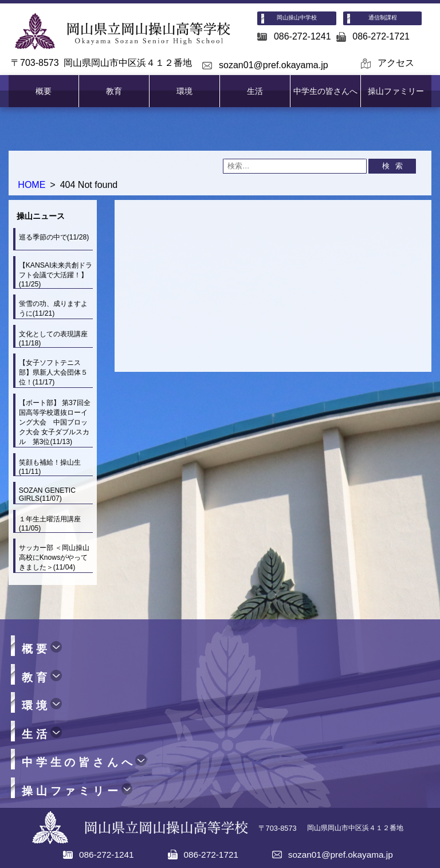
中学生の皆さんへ (325, 91)
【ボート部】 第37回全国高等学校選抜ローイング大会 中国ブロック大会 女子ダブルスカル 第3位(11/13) (55, 422)
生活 (255, 91)
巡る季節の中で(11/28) (54, 237)
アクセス (396, 63)
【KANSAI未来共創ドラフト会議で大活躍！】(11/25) (56, 275)
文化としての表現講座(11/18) (53, 339)
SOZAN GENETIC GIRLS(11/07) (47, 494)
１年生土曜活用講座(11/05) (50, 524)
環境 (184, 91)
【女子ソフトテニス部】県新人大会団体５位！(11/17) (53, 372)
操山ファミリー (396, 91)
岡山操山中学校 (297, 17)
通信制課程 (383, 17)
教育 (114, 91)
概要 (44, 91)
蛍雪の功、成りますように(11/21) (53, 309)
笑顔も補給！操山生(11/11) (50, 467)
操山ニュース (41, 216)
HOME (32, 185)
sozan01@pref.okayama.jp (274, 65)
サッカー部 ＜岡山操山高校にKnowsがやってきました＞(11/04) (54, 557)
